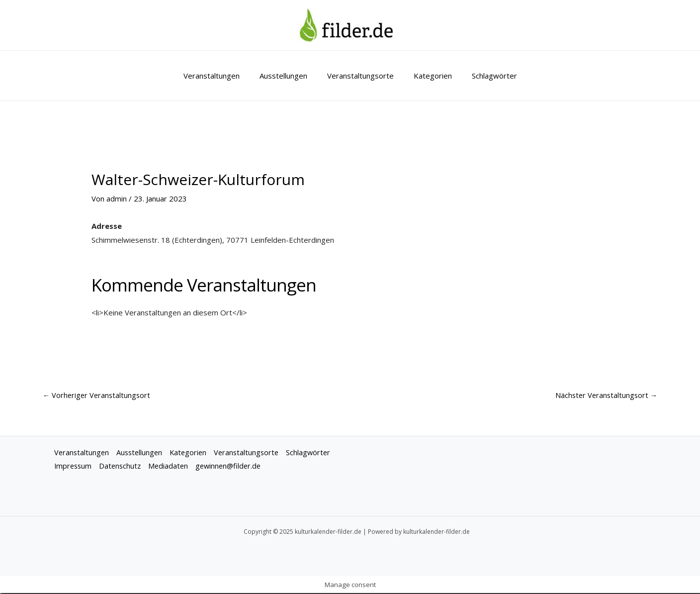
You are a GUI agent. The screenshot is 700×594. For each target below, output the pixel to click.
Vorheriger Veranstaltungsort (98, 396)
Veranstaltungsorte (360, 76)
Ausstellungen (288, 76)
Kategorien (428, 76)
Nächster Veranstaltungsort (605, 396)
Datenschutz (123, 467)
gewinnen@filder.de (234, 467)
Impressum (74, 467)
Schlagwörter (484, 76)
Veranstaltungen (221, 76)
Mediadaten (172, 467)
